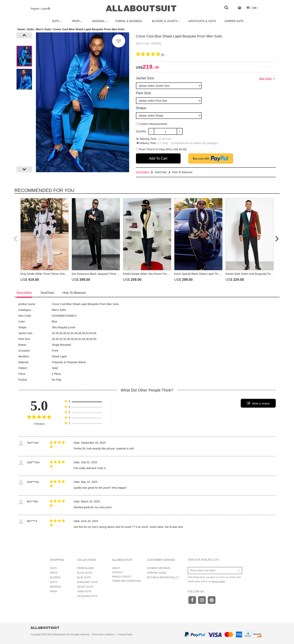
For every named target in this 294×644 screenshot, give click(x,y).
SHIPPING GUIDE (157, 573)
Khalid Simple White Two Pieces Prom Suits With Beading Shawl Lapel (166, 274)
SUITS (53, 568)
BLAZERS (55, 577)
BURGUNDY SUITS (87, 582)
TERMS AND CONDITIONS (127, 581)
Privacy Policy (125, 634)
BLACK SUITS (85, 573)
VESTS (54, 582)
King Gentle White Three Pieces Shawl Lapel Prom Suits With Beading (63, 274)
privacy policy (219, 581)
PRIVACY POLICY (122, 577)
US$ (253, 8)
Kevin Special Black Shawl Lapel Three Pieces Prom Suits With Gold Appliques (222, 274)
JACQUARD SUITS (87, 596)
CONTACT (118, 572)
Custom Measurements (152, 124)
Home (22, 29)
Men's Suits (43, 29)
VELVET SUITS (85, 587)
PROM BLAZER (85, 568)
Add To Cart (158, 158)
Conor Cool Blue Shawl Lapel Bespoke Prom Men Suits (89, 29)
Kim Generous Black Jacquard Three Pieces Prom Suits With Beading (114, 274)
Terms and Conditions (103, 634)
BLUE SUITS (84, 577)
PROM (53, 591)
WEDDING (56, 587)
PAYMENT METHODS (159, 568)
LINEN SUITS (84, 591)
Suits (30, 29)
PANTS (54, 573)
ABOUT (116, 568)
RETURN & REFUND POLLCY (163, 577)
